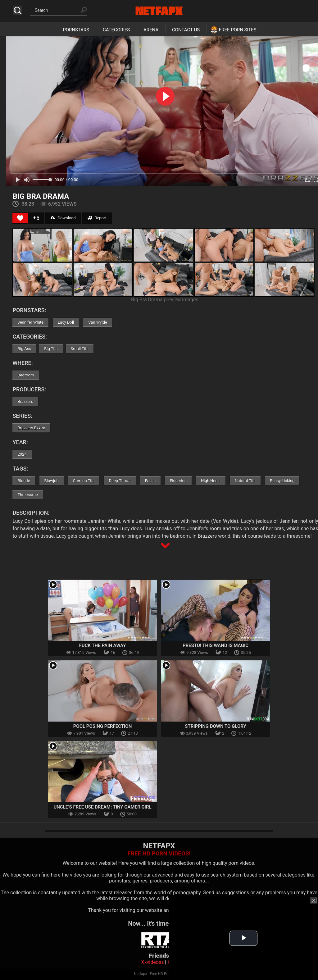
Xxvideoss (153, 962)
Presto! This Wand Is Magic (216, 645)
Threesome (27, 495)
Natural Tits (245, 481)
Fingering (178, 481)
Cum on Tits (84, 481)
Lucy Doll (66, 322)
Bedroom (26, 375)
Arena (151, 30)
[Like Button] (20, 218)
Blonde (24, 481)
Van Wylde (98, 322)
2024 (22, 454)
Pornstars (76, 30)
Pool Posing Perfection (103, 726)
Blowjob (52, 481)
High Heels (211, 481)
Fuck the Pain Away (103, 645)
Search (18, 10)
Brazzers (25, 401)
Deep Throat (120, 481)
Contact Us (186, 30)
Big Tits (51, 349)
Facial (150, 481)
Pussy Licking (282, 481)
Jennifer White (30, 322)
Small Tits (80, 349)
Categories (116, 30)
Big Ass (24, 349)
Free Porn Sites (238, 30)
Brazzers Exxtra (31, 428)
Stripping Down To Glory (215, 726)
